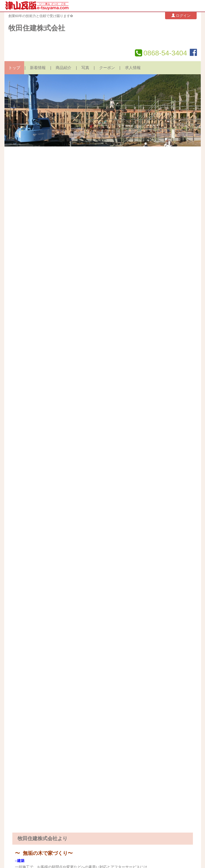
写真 (85, 68)
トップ (14, 68)
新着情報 (38, 68)
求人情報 (133, 68)
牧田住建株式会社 (37, 28)
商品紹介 (64, 68)
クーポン (107, 68)
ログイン (181, 15)
